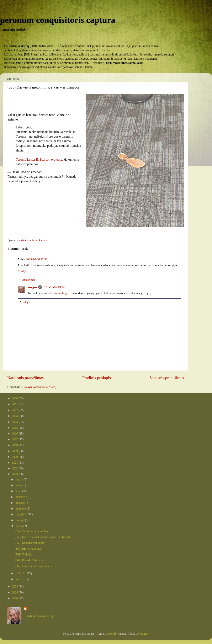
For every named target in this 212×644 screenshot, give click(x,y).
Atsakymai (28, 280)
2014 (15, 422)
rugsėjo (20, 520)
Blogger (142, 634)
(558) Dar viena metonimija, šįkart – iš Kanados (44, 537)
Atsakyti (23, 271)
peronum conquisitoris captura (58, 20)
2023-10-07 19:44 (54, 287)
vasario (20, 485)
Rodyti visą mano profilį (38, 616)
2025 (15, 592)
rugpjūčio (22, 514)
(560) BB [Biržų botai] (28, 549)
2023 (15, 474)
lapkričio (21, 573)
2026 (15, 598)
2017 (15, 439)
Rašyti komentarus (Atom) (40, 387)
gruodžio (21, 579)
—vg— (32, 287)
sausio (20, 479)
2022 (15, 468)
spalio (20, 526)
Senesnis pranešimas (167, 378)
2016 (15, 433)
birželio (21, 509)
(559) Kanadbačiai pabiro (30, 543)
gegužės (21, 503)
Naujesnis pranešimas (25, 378)
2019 (15, 451)
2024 (15, 586)
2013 (15, 416)
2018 (15, 445)
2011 (15, 404)
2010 (15, 398)
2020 (15, 457)
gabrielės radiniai (27, 240)
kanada (43, 240)
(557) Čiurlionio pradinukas (31, 531)
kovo (19, 491)
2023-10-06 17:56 (37, 259)
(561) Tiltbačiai (24, 554)
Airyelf (112, 634)
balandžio (22, 497)
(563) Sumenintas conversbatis (33, 566)
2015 (15, 428)
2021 (15, 463)
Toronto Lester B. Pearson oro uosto (40, 159)
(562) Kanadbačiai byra (29, 560)
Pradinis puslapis (97, 378)
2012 (15, 410)
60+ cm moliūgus (59, 293)
